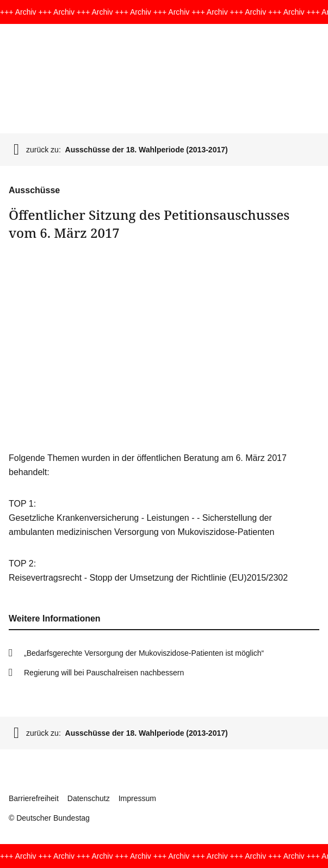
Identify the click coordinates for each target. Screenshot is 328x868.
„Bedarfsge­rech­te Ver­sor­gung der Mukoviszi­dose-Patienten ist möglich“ (144, 653)
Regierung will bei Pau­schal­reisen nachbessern (104, 673)
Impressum (137, 798)
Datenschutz (89, 798)
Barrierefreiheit (34, 798)
